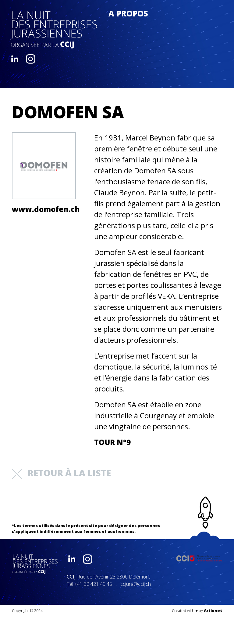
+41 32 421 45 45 (93, 584)
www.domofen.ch (44, 209)
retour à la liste (61, 473)
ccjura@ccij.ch (136, 584)
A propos (128, 14)
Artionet (213, 610)
